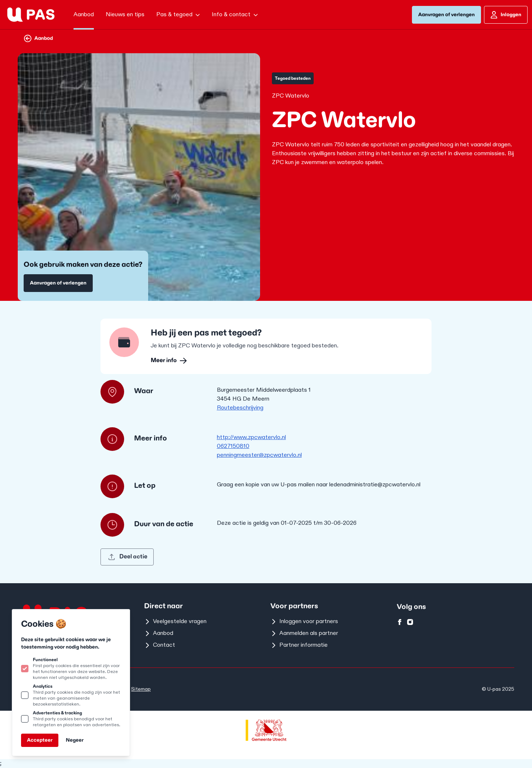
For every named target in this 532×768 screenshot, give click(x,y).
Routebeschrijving (240, 408)
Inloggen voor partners (304, 621)
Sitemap (141, 689)
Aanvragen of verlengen (446, 15)
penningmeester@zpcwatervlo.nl (259, 455)
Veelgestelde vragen (175, 621)
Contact (160, 645)
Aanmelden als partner (304, 633)
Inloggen (506, 15)
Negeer (75, 740)
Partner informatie (299, 645)
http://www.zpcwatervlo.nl (251, 437)
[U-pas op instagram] (410, 622)
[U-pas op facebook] (400, 622)
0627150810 (233, 446)
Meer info (169, 361)
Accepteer (40, 740)
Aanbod (38, 38)
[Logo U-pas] (31, 15)
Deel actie (128, 557)
